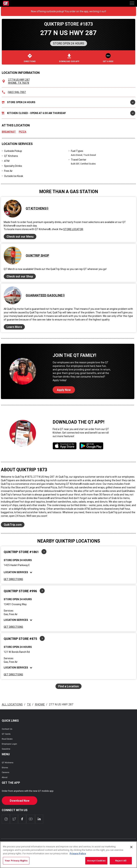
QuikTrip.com (13, 525)
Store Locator (73, 229)
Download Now (20, 801)
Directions (30, 58)
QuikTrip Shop (37, 255)
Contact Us (7, 729)
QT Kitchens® (37, 208)
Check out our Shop (20, 276)
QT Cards (6, 734)
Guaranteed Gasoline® (45, 295)
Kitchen (68, 113)
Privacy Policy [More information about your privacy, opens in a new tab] (78, 859)
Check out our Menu (20, 237)
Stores (5, 768)
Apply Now (64, 390)
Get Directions (13, 579)
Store (68, 102)
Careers (5, 772)
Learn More (14, 327)
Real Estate (7, 739)
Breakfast (9, 132)
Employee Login (9, 744)
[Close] (131, 852)
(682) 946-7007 (17, 92)
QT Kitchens (8, 763)
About (5, 777)
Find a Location (68, 686)
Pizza (23, 132)
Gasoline (6, 749)
